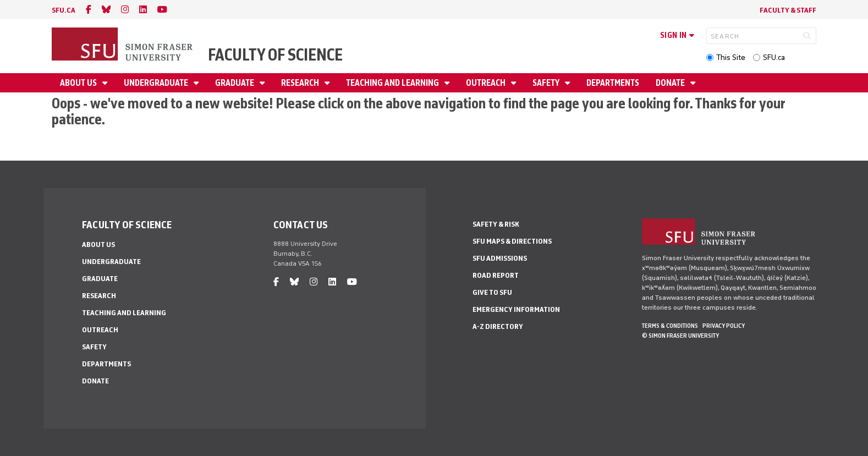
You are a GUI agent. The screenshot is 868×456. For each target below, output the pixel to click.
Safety (547, 83)
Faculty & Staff (788, 10)
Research (301, 83)
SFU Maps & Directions (512, 241)
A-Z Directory (498, 326)
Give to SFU (492, 292)
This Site (731, 57)
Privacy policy (724, 326)
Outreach (487, 83)
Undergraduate (157, 83)
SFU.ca (774, 57)
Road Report (496, 275)
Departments (613, 83)
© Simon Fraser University (680, 336)
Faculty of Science (275, 55)
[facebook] (89, 10)
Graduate (235, 83)
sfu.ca (64, 10)
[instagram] (125, 10)
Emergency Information (516, 309)
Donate (671, 83)
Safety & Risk (496, 224)
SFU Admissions (500, 258)
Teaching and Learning (393, 83)
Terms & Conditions (670, 326)
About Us (79, 83)
